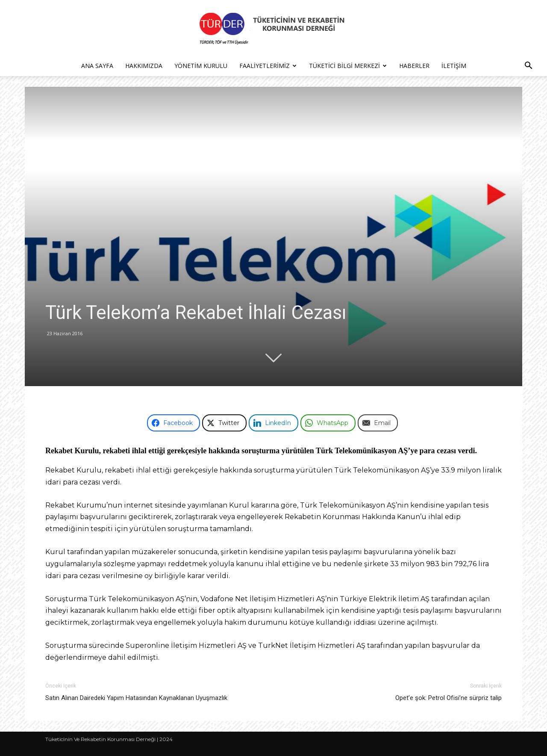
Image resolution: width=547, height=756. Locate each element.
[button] (528, 66)
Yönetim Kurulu (201, 66)
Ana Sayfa (97, 66)
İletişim (454, 66)
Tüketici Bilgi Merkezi (348, 66)
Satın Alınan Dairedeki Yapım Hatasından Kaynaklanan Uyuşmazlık (136, 698)
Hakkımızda (144, 66)
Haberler (414, 66)
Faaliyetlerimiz (268, 66)
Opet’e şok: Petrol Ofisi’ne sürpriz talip (448, 698)
